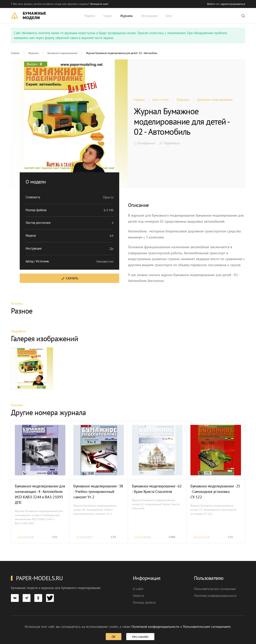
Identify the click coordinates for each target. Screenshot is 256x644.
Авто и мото (160, 100)
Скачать (70, 278)
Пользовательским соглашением (207, 627)
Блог (169, 16)
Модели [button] (90, 16)
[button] (243, 16)
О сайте (138, 589)
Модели (139, 100)
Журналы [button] (126, 16)
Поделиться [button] (169, 143)
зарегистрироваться (233, 4)
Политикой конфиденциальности (155, 627)
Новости (138, 596)
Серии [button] (108, 16)
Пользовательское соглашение (215, 589)
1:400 (172, 537)
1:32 (55, 537)
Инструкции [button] (149, 16)
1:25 (230, 537)
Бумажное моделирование (215, 100)
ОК (114, 637)
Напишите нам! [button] (99, 4)
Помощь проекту (144, 602)
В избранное (144, 143)
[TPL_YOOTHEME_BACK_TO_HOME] (28, 16)
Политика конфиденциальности (215, 596)
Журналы (183, 100)
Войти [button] (211, 4)
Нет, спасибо (140, 637)
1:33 (113, 537)
